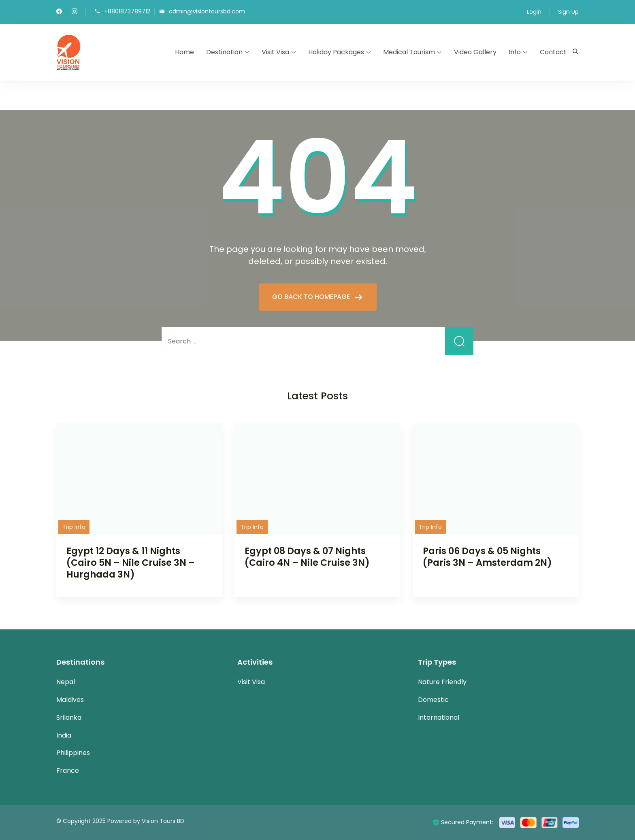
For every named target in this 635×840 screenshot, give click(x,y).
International (439, 717)
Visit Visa (275, 52)
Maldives (70, 700)
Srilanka (69, 717)
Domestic (433, 700)
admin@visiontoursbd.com (207, 11)
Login (534, 12)
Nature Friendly (442, 682)
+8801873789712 (127, 11)
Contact (553, 52)
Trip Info (74, 527)
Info (515, 52)
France (68, 771)
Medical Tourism (409, 52)
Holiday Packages (336, 52)
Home (184, 52)
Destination (224, 52)
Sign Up (568, 12)
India (64, 735)
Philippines (73, 753)
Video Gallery (475, 52)
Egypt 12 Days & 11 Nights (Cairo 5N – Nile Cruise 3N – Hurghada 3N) (131, 563)
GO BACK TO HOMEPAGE (312, 297)
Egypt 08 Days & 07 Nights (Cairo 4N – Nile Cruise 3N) (307, 557)
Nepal (66, 682)
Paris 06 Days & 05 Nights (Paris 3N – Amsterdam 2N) (487, 557)
